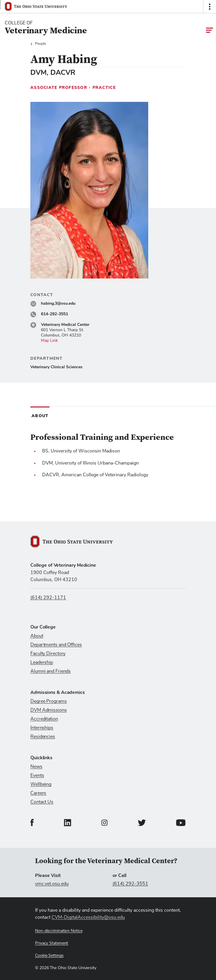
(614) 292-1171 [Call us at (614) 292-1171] (48, 598)
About (37, 636)
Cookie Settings (49, 956)
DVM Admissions (49, 710)
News (36, 767)
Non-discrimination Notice (59, 931)
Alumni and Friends (51, 671)
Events (37, 775)
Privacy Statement (52, 943)
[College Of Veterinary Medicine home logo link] (46, 28)
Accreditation (44, 719)
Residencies (43, 737)
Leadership (42, 662)
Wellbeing (41, 784)
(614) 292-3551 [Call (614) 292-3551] (130, 884)
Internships (42, 728)
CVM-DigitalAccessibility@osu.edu (88, 917)
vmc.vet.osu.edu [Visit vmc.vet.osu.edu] (52, 884)
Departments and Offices (56, 645)
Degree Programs (49, 701)
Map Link (49, 341)
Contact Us (42, 802)
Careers (38, 793)
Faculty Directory (48, 654)
